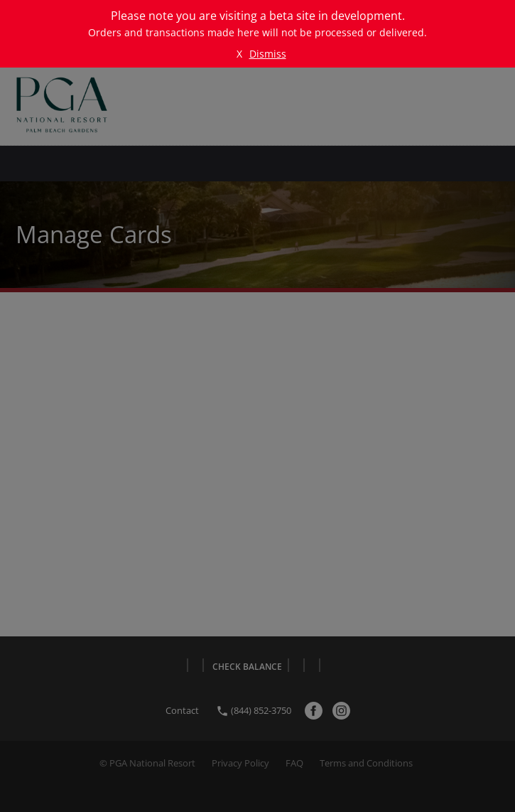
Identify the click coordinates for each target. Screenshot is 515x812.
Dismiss (268, 54)
